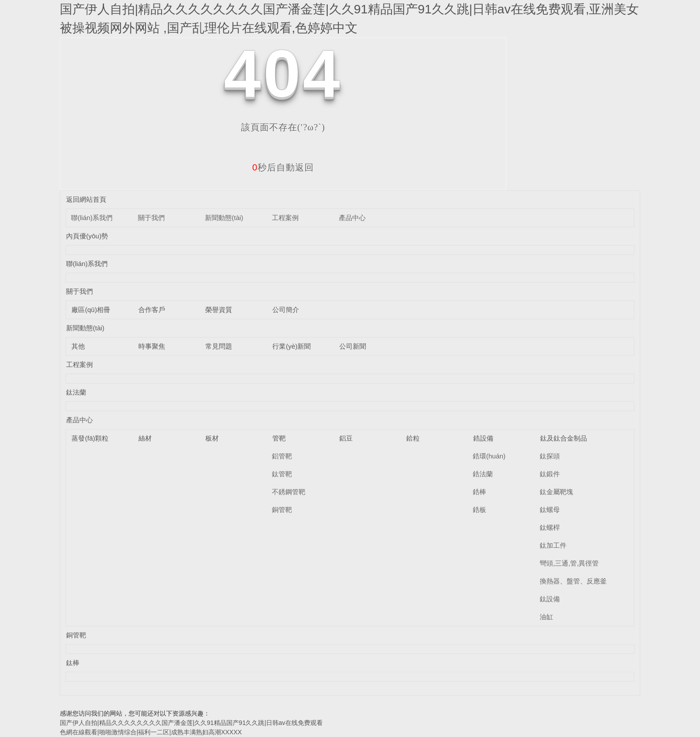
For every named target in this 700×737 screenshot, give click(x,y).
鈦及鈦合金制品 (564, 438)
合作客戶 (152, 310)
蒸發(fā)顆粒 (90, 438)
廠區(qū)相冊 (91, 310)
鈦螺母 (550, 510)
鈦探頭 (550, 456)
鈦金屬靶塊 (556, 492)
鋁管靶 (282, 456)
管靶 (279, 438)
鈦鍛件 (550, 474)
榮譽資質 (219, 310)
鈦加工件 (553, 545)
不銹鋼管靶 (289, 492)
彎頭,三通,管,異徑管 (569, 563)
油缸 (546, 617)
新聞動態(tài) (224, 218)
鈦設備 (550, 599)
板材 (212, 438)
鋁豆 (346, 438)
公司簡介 (286, 310)
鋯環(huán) (489, 456)
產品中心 (352, 218)
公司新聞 (353, 346)
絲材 (145, 438)
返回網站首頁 (86, 199)
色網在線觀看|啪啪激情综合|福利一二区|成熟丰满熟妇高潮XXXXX (151, 732)
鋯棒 (479, 492)
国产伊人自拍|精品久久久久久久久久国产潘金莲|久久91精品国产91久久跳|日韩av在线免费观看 (191, 723)
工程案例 (285, 218)
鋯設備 (483, 438)
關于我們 (151, 218)
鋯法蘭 (483, 474)
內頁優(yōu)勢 (87, 236)
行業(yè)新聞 (292, 346)
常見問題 (219, 346)
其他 (78, 346)
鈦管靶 (282, 474)
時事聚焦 (152, 346)
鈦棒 (73, 663)
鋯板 (479, 510)
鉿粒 (413, 438)
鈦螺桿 (550, 527)
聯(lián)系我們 (92, 218)
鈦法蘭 (76, 392)
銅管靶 (282, 510)
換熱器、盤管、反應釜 (573, 581)
